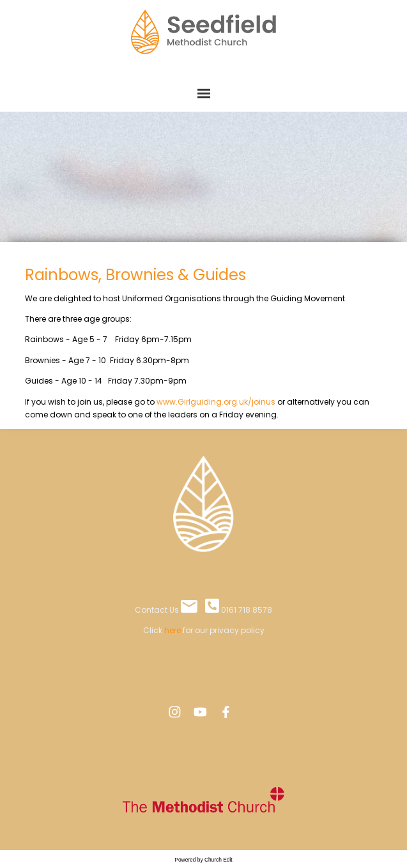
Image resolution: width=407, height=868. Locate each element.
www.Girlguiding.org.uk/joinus (217, 401)
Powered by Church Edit (203, 860)
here (173, 630)
